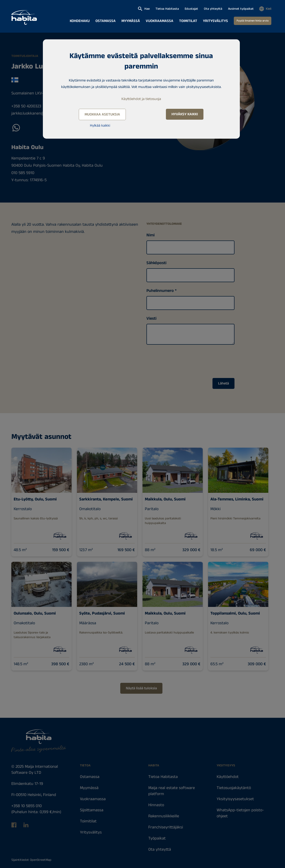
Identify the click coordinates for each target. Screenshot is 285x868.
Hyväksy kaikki (185, 114)
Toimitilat (188, 21)
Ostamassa (106, 21)
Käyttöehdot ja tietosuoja (141, 99)
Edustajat (191, 9)
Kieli (269, 9)
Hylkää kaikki (100, 126)
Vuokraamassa (160, 21)
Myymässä (131, 21)
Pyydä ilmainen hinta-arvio (253, 21)
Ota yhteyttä (213, 9)
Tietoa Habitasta (167, 9)
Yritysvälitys (215, 21)
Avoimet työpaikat (241, 9)
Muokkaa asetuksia (102, 114)
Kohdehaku (80, 21)
